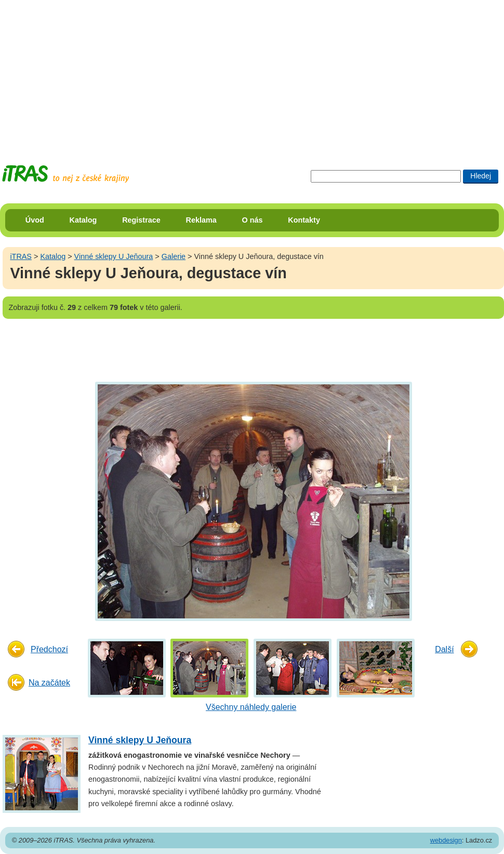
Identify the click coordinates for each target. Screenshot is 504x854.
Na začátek (49, 683)
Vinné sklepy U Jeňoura (114, 256)
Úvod (35, 220)
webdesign (446, 840)
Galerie (174, 256)
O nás (253, 220)
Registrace (141, 220)
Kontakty (304, 220)
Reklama (201, 220)
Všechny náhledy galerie (251, 707)
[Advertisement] (234, 73)
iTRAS (21, 256)
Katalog (83, 220)
